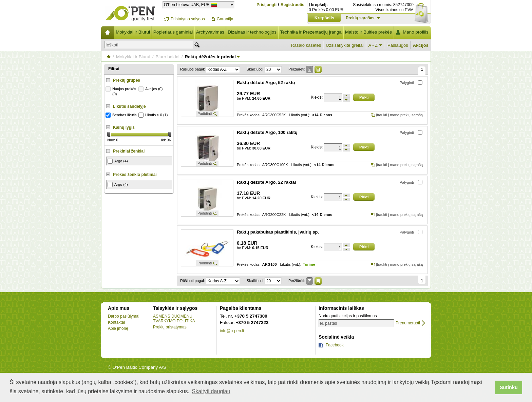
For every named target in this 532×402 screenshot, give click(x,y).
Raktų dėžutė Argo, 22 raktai (266, 182)
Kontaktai (116, 322)
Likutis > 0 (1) (154, 115)
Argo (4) (118, 161)
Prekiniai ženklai (129, 151)
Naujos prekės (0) (122, 91)
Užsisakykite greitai (345, 45)
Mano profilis (416, 32)
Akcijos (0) (151, 89)
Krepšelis (325, 18)
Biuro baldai (167, 57)
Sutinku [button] (509, 387)
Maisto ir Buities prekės (368, 32)
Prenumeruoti (408, 323)
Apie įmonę (118, 328)
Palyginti (407, 83)
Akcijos (421, 45)
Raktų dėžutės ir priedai (210, 57)
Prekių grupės (127, 80)
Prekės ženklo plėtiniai (135, 175)
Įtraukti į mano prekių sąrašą (399, 115)
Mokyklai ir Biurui (133, 32)
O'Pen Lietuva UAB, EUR (187, 5)
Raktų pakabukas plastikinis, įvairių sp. (278, 232)
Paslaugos (398, 45)
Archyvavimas (210, 32)
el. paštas (328, 323)
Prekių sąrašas (360, 18)
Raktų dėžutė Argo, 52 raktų (266, 83)
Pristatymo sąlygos (188, 19)
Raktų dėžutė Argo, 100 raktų (267, 132)
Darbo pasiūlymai (124, 316)
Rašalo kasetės (306, 45)
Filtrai (114, 69)
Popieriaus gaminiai (173, 32)
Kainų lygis (124, 127)
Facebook (335, 345)
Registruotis (292, 5)
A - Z (373, 45)
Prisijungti (267, 5)
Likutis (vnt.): (300, 115)
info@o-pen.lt (232, 331)
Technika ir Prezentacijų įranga (311, 32)
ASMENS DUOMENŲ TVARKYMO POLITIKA (174, 319)
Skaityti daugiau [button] (211, 391)
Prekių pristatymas (170, 327)
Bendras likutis (122, 115)
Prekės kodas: (249, 115)
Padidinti (205, 114)
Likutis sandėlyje (129, 106)
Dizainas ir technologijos (252, 32)
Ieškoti (112, 45)
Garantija (225, 19)
